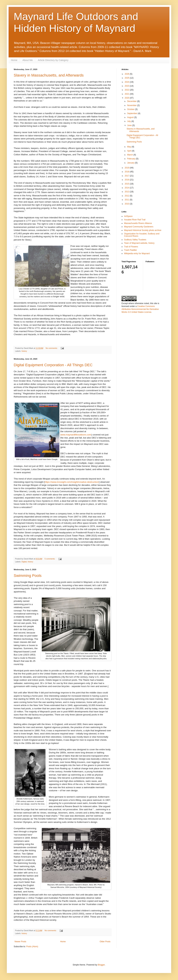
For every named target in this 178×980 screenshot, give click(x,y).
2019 (127, 168)
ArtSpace (128, 216)
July (129, 121)
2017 (127, 176)
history (24, 351)
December (132, 101)
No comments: (52, 348)
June (130, 125)
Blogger (101, 965)
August (131, 117)
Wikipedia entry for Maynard (137, 253)
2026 (127, 74)
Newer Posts (20, 942)
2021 (127, 94)
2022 (127, 90)
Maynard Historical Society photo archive (143, 230)
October (131, 109)
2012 (127, 196)
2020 (127, 98)
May (129, 147)
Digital (24, 562)
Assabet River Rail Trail (135, 220)
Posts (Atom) (32, 947)
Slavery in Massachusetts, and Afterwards (49, 75)
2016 (127, 180)
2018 (127, 172)
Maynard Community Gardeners (139, 227)
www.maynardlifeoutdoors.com (76, 435)
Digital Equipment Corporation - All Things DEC (53, 365)
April (129, 151)
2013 (127, 192)
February (132, 159)
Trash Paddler (131, 250)
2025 (127, 78)
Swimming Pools (28, 576)
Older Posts (105, 942)
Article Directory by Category (53, 60)
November (132, 105)
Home (14, 60)
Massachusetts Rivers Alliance (138, 223)
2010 (127, 204)
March (130, 155)
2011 (127, 200)
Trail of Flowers (131, 247)
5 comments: (50, 559)
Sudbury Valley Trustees (135, 240)
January (131, 163)
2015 (127, 184)
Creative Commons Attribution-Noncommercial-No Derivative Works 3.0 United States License (140, 309)
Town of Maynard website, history (139, 243)
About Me (28, 60)
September (132, 113)
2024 (127, 82)
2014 (127, 188)
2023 (127, 86)
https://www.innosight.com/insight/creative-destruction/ (72, 482)
